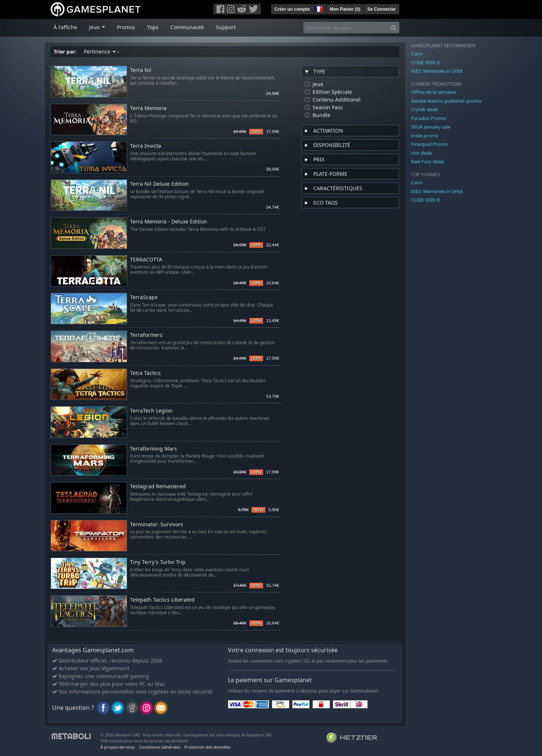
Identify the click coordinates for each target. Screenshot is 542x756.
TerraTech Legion (151, 411)
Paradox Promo (429, 118)
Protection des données (207, 747)
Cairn (417, 54)
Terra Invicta (146, 146)
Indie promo (425, 136)
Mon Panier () (345, 9)
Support (226, 27)
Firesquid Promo (429, 144)
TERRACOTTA (146, 260)
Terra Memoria (148, 108)
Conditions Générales (160, 747)
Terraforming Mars (154, 449)
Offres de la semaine (434, 92)
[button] (318, 8)
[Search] (394, 28)
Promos (126, 27)
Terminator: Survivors (157, 525)
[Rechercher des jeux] (346, 28)
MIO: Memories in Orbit (437, 71)
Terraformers (146, 335)
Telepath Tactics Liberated (162, 600)
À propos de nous (118, 747)
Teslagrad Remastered (158, 487)
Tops (153, 27)
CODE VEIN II (425, 62)
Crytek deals (425, 109)
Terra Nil (141, 70)
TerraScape (144, 297)
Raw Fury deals (428, 161)
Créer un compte (292, 9)
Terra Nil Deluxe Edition (159, 184)
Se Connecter (381, 9)
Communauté (187, 27)
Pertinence (102, 52)
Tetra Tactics (145, 373)
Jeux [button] (95, 27)
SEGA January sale (431, 127)
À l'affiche (65, 27)
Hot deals (422, 153)
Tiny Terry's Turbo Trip (158, 562)
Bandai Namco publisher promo (446, 101)
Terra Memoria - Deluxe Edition (169, 222)
